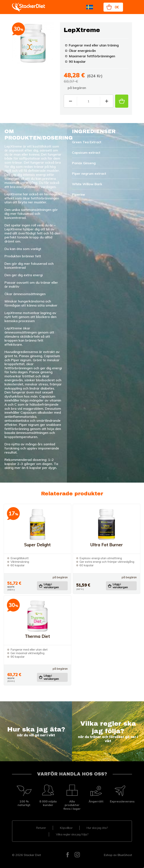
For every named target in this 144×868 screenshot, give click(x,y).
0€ (117, 7)
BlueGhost (125, 855)
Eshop (108, 855)
